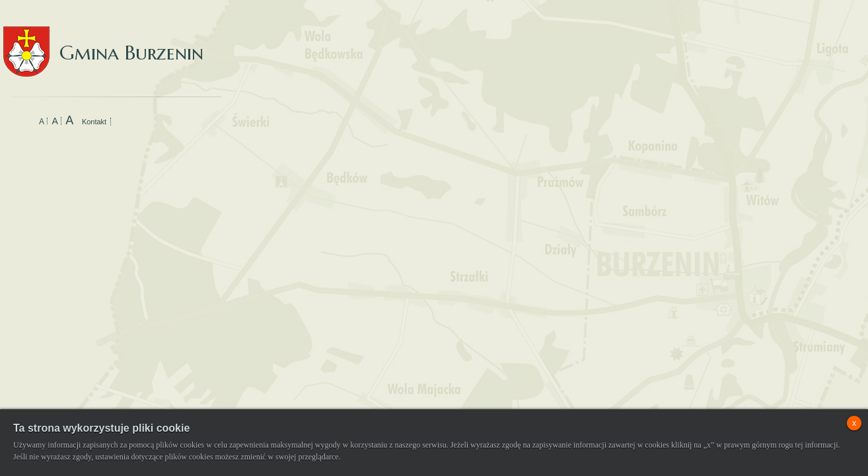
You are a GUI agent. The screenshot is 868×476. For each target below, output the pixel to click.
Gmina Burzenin (103, 39)
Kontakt (94, 122)
